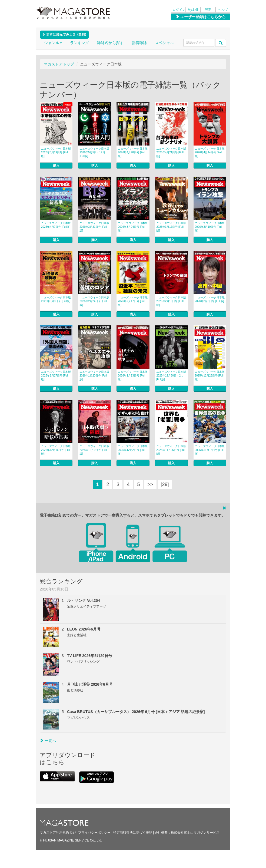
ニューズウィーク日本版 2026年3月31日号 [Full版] (94, 227)
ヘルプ (223, 10)
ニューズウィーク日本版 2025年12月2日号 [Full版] (133, 450)
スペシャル (164, 43)
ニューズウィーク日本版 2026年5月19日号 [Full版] (56, 152)
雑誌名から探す (110, 43)
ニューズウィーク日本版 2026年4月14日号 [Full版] (210, 152)
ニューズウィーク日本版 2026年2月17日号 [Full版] (133, 301)
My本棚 (193, 10)
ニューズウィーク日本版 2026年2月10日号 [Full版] (171, 301)
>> (150, 484)
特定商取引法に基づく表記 (133, 833)
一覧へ (48, 741)
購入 (56, 166)
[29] (165, 484)
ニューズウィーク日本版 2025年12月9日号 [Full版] (94, 450)
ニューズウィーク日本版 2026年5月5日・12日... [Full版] (94, 152)
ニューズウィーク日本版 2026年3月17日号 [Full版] (171, 227)
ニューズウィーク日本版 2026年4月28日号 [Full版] (133, 152)
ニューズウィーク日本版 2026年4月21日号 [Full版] (171, 152)
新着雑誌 (139, 43)
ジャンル (53, 43)
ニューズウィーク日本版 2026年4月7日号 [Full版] (56, 225)
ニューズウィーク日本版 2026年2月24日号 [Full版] (94, 301)
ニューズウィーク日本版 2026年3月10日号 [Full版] (210, 227)
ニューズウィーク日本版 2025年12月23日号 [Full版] (210, 376)
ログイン (179, 10)
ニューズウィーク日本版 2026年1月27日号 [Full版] (56, 376)
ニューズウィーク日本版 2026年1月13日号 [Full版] (133, 376)
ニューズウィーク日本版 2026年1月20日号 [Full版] (94, 376)
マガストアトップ (59, 64)
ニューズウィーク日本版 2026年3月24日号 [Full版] (133, 227)
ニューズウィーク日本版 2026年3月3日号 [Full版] (56, 299)
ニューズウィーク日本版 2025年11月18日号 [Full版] (210, 450)
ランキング (79, 43)
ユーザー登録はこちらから (201, 17)
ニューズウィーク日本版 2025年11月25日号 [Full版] (171, 450)
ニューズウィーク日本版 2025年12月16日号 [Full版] (56, 450)
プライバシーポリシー (94, 833)
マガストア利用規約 (54, 833)
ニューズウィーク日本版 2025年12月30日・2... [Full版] (171, 376)
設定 (208, 10)
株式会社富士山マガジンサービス (195, 833)
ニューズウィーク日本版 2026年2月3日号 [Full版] (210, 299)
